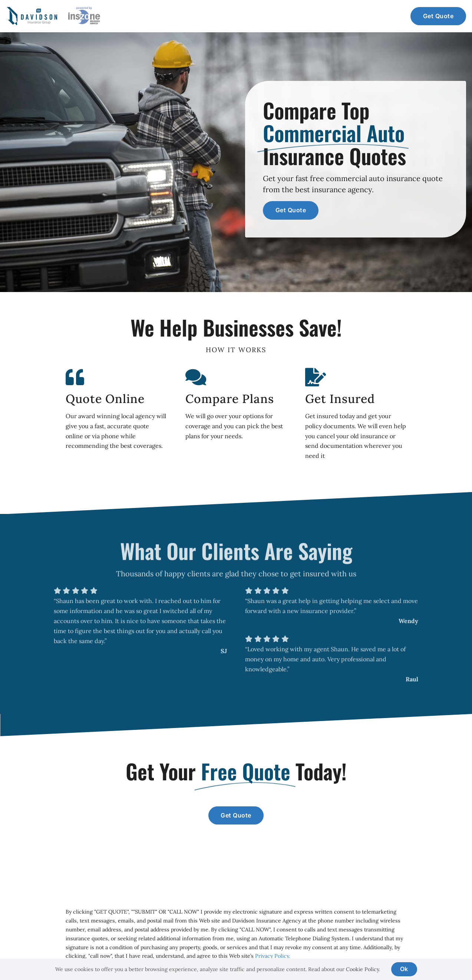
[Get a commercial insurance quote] (236, 816)
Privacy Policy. (272, 956)
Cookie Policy (362, 969)
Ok (404, 969)
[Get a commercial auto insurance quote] (438, 16)
